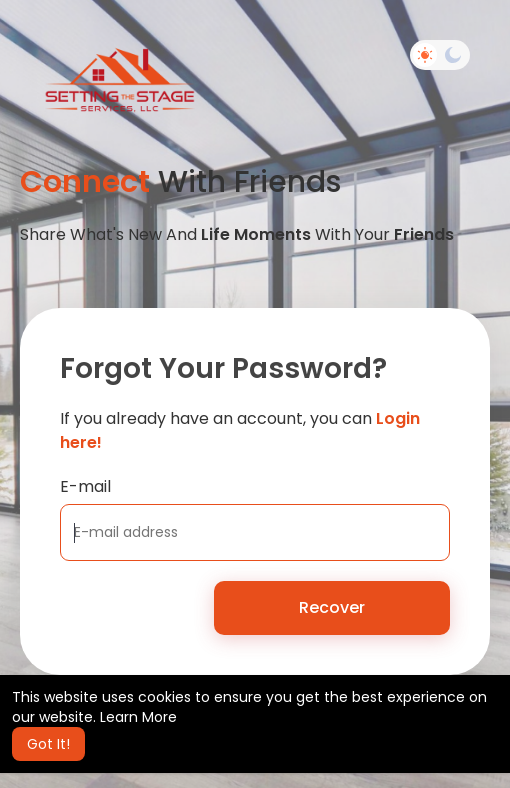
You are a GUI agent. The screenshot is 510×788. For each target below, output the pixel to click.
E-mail (85, 486)
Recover (332, 607)
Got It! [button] (48, 744)
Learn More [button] (138, 717)
